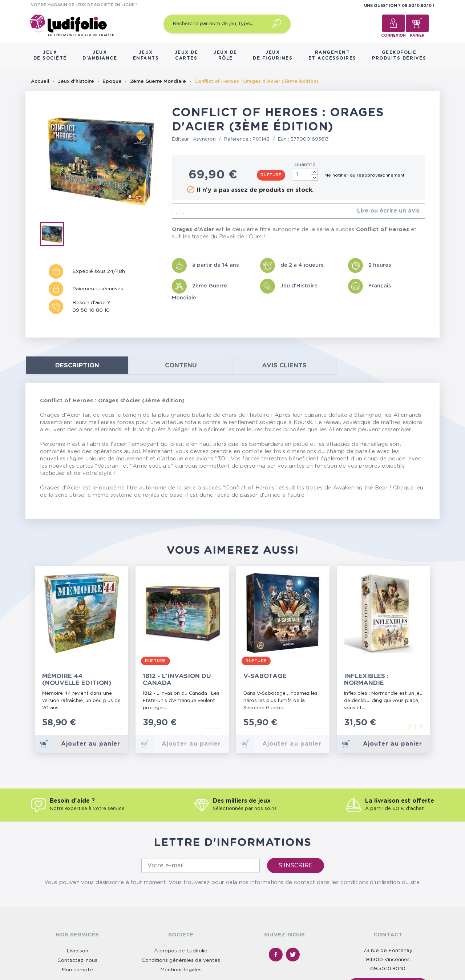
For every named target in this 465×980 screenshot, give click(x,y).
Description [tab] (77, 365)
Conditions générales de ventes (181, 960)
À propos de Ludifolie (181, 951)
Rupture (271, 175)
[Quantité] (306, 175)
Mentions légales (181, 970)
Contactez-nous (77, 960)
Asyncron (204, 139)
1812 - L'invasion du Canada (177, 679)
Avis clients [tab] (284, 365)
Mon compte (77, 970)
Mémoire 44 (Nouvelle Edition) (77, 679)
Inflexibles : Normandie (366, 679)
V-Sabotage (265, 676)
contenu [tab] (181, 365)
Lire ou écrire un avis (388, 211)
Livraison (77, 951)
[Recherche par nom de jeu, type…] (227, 24)
